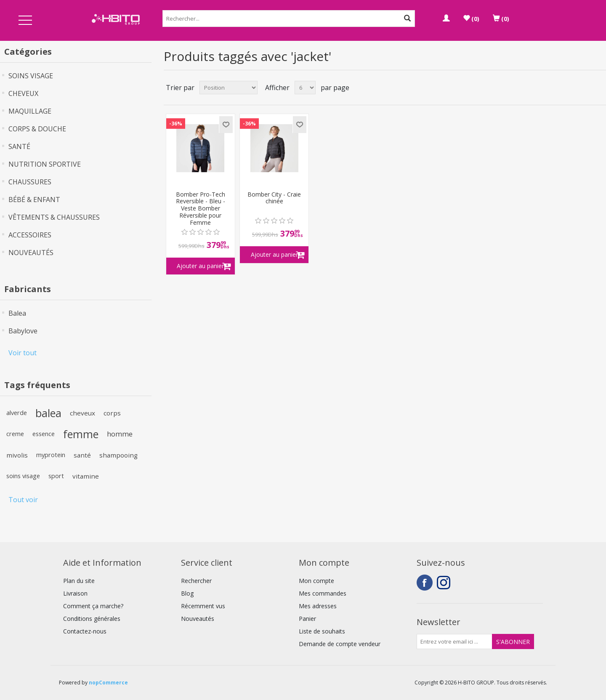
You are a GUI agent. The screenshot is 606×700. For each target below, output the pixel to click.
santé (82, 455)
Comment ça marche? (93, 606)
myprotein (51, 455)
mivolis (17, 455)
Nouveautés (198, 619)
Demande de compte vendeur (340, 644)
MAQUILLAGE (30, 111)
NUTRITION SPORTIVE (45, 164)
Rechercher (196, 581)
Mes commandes (323, 593)
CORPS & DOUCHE (37, 129)
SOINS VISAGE (31, 76)
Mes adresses (318, 606)
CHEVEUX (23, 93)
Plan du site (79, 581)
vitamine (86, 476)
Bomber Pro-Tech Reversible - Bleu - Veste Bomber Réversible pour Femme (201, 209)
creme (15, 434)
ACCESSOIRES (30, 235)
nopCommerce (108, 683)
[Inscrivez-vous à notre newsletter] (454, 641)
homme (120, 434)
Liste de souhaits (322, 631)
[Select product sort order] (229, 88)
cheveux (82, 413)
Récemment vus (203, 606)
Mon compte (316, 581)
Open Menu (25, 21)
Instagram (445, 583)
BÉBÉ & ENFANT (34, 200)
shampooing (118, 455)
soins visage (23, 476)
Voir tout (23, 353)
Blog (187, 593)
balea (48, 413)
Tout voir (23, 500)
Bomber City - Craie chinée (274, 198)
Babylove (23, 331)
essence (44, 434)
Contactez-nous (85, 631)
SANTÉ (19, 146)
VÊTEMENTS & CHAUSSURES (54, 217)
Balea (17, 313)
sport (56, 476)
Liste (599, 88)
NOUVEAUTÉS (31, 253)
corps (112, 413)
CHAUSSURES (30, 182)
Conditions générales (92, 619)
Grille (584, 88)
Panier (307, 619)
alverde (17, 413)
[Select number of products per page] (305, 88)
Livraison (75, 593)
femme (81, 434)
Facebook (425, 583)
